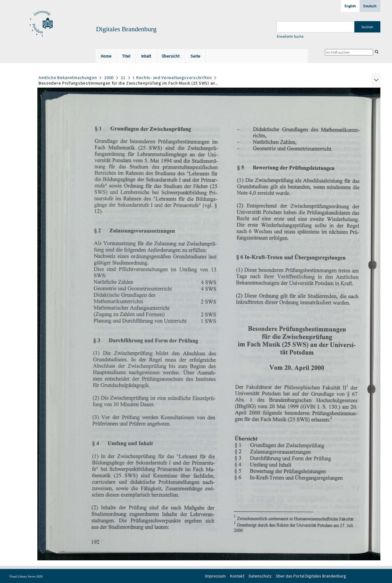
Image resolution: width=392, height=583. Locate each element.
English (350, 6)
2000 (109, 78)
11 (123, 78)
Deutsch (370, 6)
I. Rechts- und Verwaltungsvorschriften (172, 78)
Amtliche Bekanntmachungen (68, 78)
